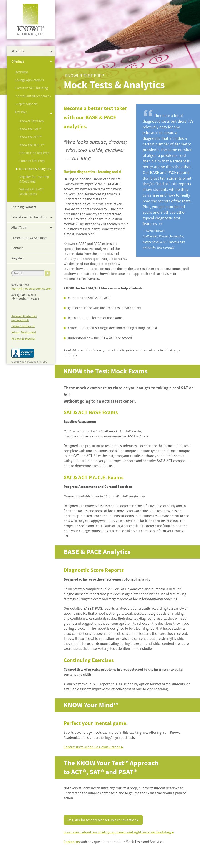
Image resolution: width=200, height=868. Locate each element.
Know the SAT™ (30, 129)
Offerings (18, 61)
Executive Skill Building (31, 88)
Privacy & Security (23, 338)
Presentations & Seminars (29, 238)
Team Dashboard (23, 326)
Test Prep (21, 112)
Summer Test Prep (32, 161)
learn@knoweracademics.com (31, 289)
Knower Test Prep (31, 121)
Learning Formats (24, 207)
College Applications (29, 80)
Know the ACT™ (30, 137)
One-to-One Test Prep (34, 153)
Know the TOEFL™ (32, 145)
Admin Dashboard (24, 332)
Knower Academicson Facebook (24, 318)
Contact (17, 248)
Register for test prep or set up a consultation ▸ (103, 820)
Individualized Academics (33, 96)
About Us (18, 51)
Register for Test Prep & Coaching (34, 179)
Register (17, 258)
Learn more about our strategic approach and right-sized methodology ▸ (119, 832)
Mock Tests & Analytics (35, 169)
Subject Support (26, 104)
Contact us (72, 842)
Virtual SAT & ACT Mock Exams (32, 192)
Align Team (19, 228)
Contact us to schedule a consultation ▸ (93, 747)
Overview (21, 72)
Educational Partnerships (29, 217)
